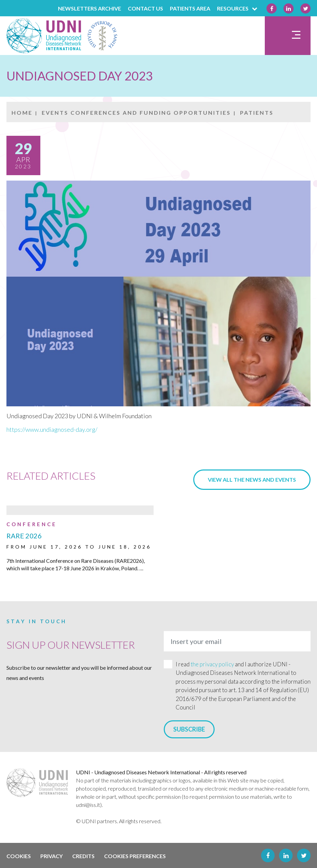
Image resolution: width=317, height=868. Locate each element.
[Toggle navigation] (288, 36)
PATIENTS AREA (190, 8)
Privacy (52, 856)
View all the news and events (252, 479)
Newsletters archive (90, 8)
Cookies (19, 856)
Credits (83, 856)
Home (22, 113)
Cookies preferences (135, 856)
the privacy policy (212, 664)
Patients (257, 113)
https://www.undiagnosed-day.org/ (52, 429)
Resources (238, 8)
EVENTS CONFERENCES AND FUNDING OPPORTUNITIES (136, 113)
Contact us (145, 8)
